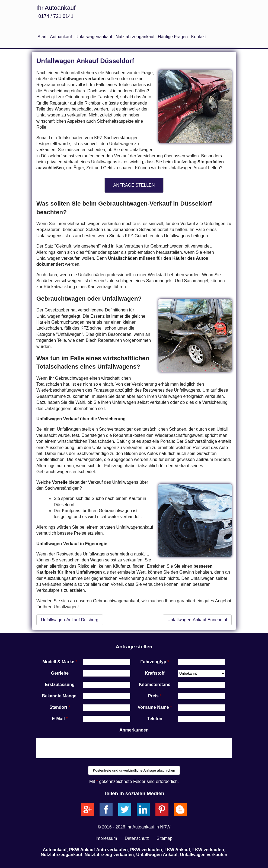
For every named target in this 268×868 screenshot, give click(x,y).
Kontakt (199, 37)
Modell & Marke (58, 662)
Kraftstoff (155, 673)
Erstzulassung (60, 685)
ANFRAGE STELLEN (134, 185)
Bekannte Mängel (60, 696)
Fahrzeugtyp (153, 662)
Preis (153, 696)
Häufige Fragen (173, 37)
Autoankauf (61, 37)
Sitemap (165, 838)
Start (42, 37)
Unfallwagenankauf (94, 37)
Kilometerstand (155, 685)
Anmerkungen (134, 730)
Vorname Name (153, 707)
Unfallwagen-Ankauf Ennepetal (197, 620)
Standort (58, 707)
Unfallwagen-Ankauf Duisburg (70, 620)
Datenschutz (137, 838)
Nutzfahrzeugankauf (135, 37)
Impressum (106, 838)
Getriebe (60, 673)
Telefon (155, 719)
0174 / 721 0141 (56, 16)
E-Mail (58, 719)
